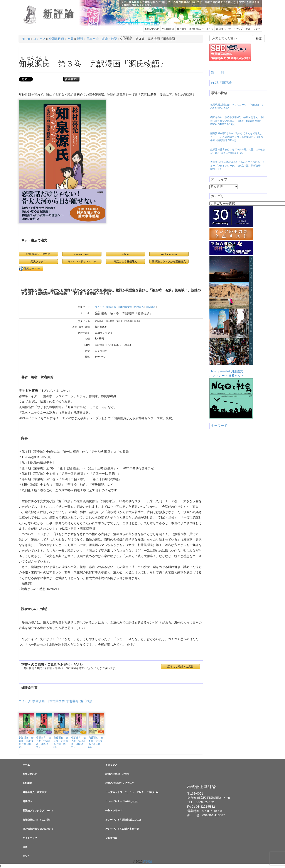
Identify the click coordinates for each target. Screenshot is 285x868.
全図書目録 (168, 29)
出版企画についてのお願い (37, 820)
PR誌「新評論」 (223, 83)
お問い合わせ (152, 29)
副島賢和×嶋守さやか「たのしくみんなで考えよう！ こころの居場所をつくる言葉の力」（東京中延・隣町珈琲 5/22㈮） (237, 137)
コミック (39, 39)
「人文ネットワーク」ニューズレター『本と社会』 (133, 792)
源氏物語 (150, 307)
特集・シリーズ (114, 810)
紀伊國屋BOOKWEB (38, 254)
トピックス (111, 765)
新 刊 (218, 73)
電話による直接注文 (125, 261)
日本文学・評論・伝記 (102, 39)
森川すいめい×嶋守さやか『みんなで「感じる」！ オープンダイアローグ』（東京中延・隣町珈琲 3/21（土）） (237, 166)
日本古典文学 (125, 307)
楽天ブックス (38, 261)
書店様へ (221, 29)
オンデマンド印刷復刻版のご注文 (123, 820)
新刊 (80, 39)
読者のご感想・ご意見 (180, 666)
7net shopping (169, 254)
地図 (248, 29)
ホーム (26, 765)
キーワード (219, 426)
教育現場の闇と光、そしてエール (237, 106)
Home (26, 39)
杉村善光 (139, 307)
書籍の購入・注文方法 (201, 29)
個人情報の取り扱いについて (38, 829)
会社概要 (182, 29)
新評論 (59, 14)
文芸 (71, 39)
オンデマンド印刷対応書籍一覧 (122, 829)
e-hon (125, 254)
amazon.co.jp (82, 254)
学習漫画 (111, 307)
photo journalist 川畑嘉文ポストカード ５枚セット (231, 317)
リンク (257, 29)
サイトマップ (236, 29)
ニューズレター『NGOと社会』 (122, 801)
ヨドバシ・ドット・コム (82, 261)
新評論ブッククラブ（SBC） (38, 810)
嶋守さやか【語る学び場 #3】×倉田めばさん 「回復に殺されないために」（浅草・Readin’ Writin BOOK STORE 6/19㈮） (237, 121)
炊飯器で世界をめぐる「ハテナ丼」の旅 (237, 151)
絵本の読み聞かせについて (120, 783)
